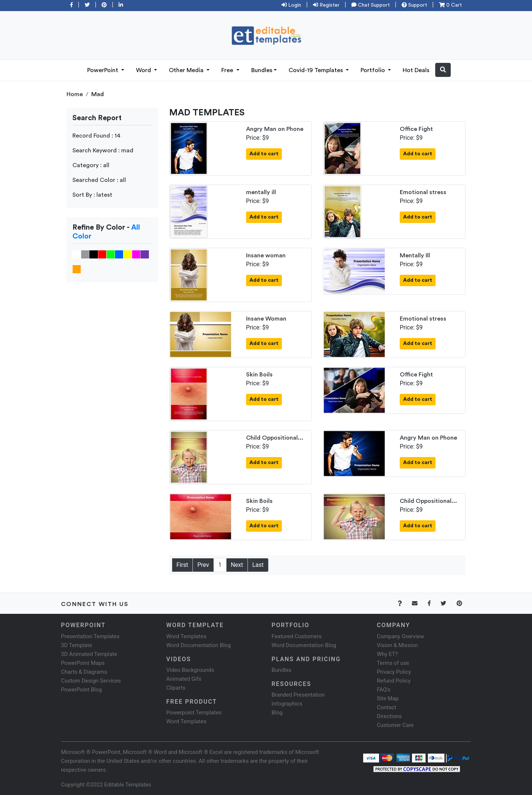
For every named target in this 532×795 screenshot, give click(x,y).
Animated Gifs (184, 679)
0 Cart (450, 5)
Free (228, 70)
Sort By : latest (92, 195)
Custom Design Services (91, 681)
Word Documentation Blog (199, 645)
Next (237, 565)
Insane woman (266, 256)
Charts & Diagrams (84, 672)
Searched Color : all (99, 180)
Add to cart (264, 154)
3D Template (76, 645)
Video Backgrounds (190, 670)
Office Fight (416, 129)
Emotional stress (423, 192)
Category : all (91, 165)
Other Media (187, 70)
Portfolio (374, 70)
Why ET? (387, 654)
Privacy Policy (394, 672)
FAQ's (384, 690)
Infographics (287, 704)
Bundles (262, 70)
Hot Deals (416, 70)
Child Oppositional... (275, 438)
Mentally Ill (415, 256)
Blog (277, 713)
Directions (389, 716)
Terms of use (393, 663)
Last (258, 565)
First (183, 565)
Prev (203, 565)
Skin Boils (259, 375)
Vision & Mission (397, 645)
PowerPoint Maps (83, 663)
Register (326, 5)
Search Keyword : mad (103, 150)
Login (291, 5)
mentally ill (261, 192)
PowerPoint (103, 70)
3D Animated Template (89, 654)
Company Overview (400, 636)
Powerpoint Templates (194, 713)
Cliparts (176, 688)
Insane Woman (266, 319)
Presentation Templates (90, 636)
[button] (443, 70)
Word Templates (186, 636)
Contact (386, 707)
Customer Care (395, 725)
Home (75, 94)
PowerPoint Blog (81, 690)
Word (144, 70)
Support (414, 5)
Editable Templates (128, 785)
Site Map (388, 698)
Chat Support (371, 5)
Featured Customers (297, 636)
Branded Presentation (298, 695)
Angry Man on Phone (275, 129)
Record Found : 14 (96, 136)
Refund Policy (394, 681)
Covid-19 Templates (316, 70)
